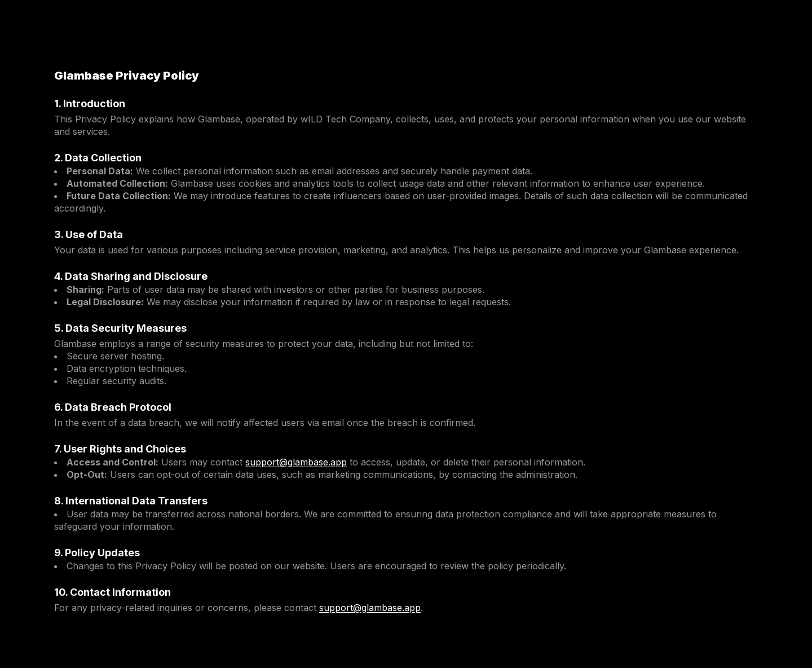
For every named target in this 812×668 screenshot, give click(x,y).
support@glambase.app (296, 462)
